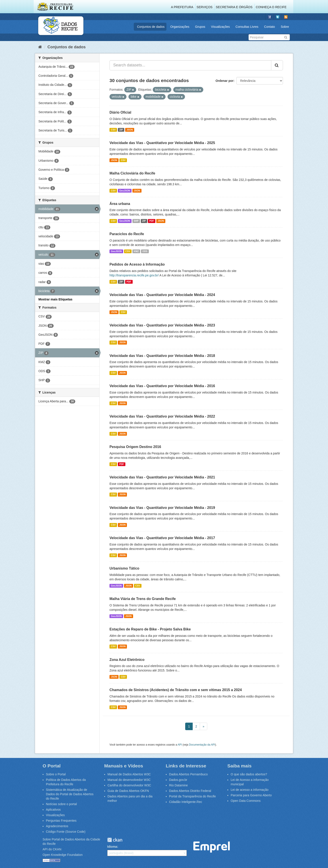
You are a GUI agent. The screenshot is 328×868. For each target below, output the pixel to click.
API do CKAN (52, 849)
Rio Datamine (178, 785)
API (180, 745)
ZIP (121, 130)
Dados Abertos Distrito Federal (190, 791)
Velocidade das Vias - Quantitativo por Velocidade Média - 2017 (162, 538)
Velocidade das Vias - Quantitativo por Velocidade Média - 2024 (162, 295)
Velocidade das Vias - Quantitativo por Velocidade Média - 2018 (162, 356)
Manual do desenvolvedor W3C (129, 780)
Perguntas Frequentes (61, 821)
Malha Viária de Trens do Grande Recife (143, 599)
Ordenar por (225, 81)
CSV (113, 130)
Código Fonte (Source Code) (66, 832)
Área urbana (120, 204)
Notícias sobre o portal (61, 804)
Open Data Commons (246, 801)
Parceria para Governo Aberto (251, 795)
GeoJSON (125, 191)
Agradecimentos (57, 826)
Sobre (285, 27)
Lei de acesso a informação (250, 790)
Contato (270, 27)
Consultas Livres (247, 27)
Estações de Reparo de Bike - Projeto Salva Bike (150, 629)
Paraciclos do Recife (127, 234)
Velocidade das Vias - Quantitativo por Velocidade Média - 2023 (162, 325)
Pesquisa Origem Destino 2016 (135, 447)
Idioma (112, 847)
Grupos (200, 27)
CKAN (115, 840)
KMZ (136, 251)
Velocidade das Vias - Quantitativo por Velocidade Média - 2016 (162, 386)
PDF (152, 221)
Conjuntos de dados (151, 27)
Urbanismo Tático (124, 568)
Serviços (205, 7)
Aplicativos (53, 810)
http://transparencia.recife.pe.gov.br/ (134, 275)
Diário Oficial (120, 112)
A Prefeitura (182, 7)
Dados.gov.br (178, 780)
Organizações (180, 27)
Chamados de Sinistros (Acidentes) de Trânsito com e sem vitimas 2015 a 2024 (176, 690)
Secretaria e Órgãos (234, 7)
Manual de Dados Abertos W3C (129, 774)
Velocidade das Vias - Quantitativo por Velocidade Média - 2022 (162, 416)
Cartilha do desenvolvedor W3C (129, 785)
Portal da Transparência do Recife (192, 796)
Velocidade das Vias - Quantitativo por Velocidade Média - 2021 (162, 477)
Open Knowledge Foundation (63, 855)
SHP (136, 221)
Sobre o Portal (56, 774)
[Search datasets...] (190, 65)
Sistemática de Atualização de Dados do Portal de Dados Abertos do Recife (70, 794)
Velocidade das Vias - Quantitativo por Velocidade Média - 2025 (162, 143)
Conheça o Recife (271, 7)
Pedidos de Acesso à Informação (137, 264)
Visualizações (220, 27)
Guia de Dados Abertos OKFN (128, 791)
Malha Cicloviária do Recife (132, 173)
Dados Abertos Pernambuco (188, 774)
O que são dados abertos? (249, 774)
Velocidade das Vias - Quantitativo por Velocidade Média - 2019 (162, 508)
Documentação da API (202, 745)
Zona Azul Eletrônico (127, 660)
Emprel (212, 847)
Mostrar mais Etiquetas (55, 299)
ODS (145, 251)
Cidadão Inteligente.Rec (186, 802)
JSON (130, 130)
